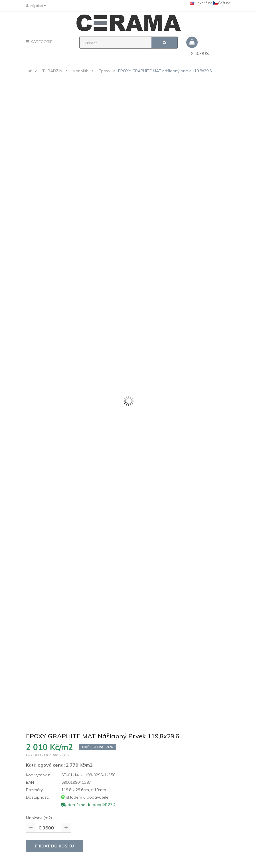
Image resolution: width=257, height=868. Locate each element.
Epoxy (104, 71)
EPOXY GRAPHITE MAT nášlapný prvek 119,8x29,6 (165, 71)
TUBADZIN (52, 71)
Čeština (222, 3)
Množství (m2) (39, 818)
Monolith (80, 71)
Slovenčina (201, 3)
